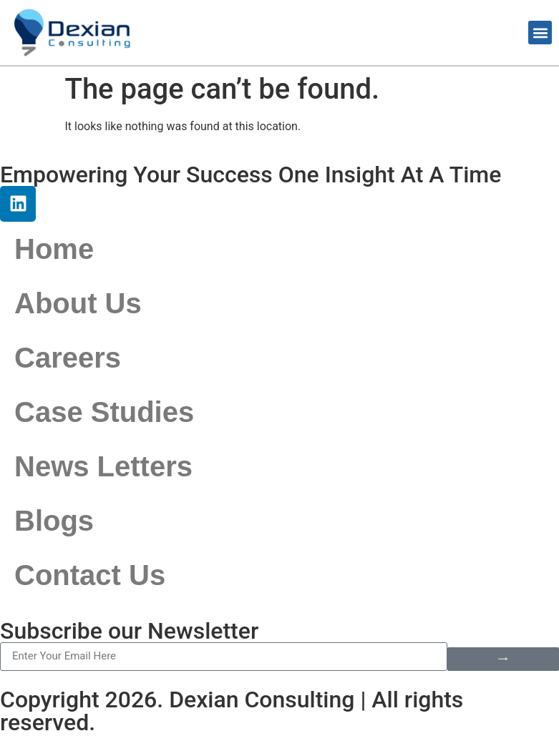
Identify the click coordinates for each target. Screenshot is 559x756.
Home (54, 249)
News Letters (103, 466)
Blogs (54, 521)
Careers (68, 358)
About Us (78, 303)
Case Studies (104, 412)
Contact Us (90, 575)
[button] (540, 33)
